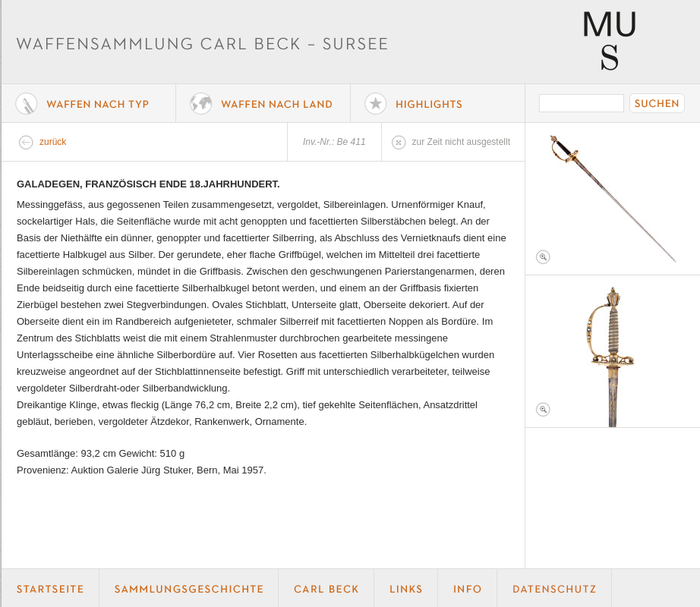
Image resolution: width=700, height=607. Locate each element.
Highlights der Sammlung (438, 103)
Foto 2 (613, 351)
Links (406, 588)
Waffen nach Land (263, 103)
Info (468, 588)
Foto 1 (613, 199)
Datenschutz (555, 588)
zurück (53, 142)
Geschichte (189, 588)
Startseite (50, 588)
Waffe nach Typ (89, 103)
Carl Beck (326, 588)
